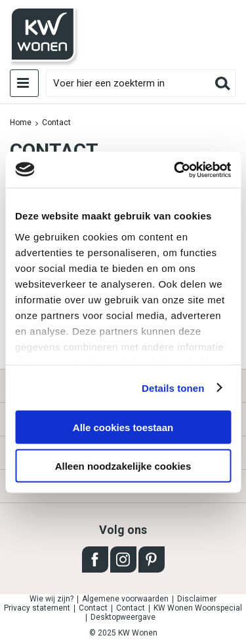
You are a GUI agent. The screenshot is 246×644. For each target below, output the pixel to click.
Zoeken (222, 83)
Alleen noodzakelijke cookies (123, 465)
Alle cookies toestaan (123, 427)
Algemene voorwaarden (125, 599)
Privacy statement (37, 608)
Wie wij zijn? (51, 599)
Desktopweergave (123, 617)
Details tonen (173, 388)
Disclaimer (197, 599)
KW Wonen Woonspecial (198, 608)
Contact (93, 608)
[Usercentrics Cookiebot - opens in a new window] (175, 170)
